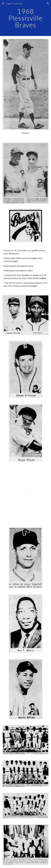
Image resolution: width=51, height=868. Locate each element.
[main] (26, 18)
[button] (3, 3)
